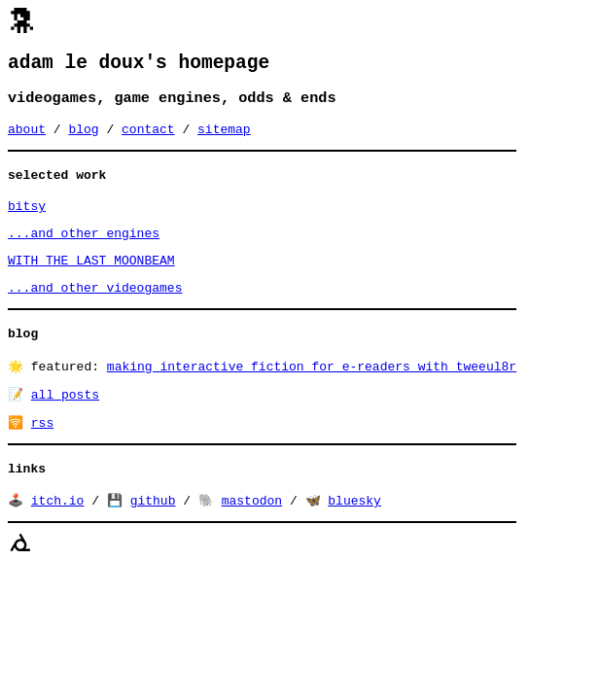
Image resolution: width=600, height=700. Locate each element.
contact (148, 138)
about (27, 138)
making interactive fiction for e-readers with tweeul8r (312, 395)
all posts (65, 425)
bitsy (27, 221)
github (153, 538)
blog (83, 138)
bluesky (354, 538)
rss (42, 455)
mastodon (252, 538)
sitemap (224, 138)
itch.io (58, 538)
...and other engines (84, 251)
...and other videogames (95, 311)
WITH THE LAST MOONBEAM (91, 281)
